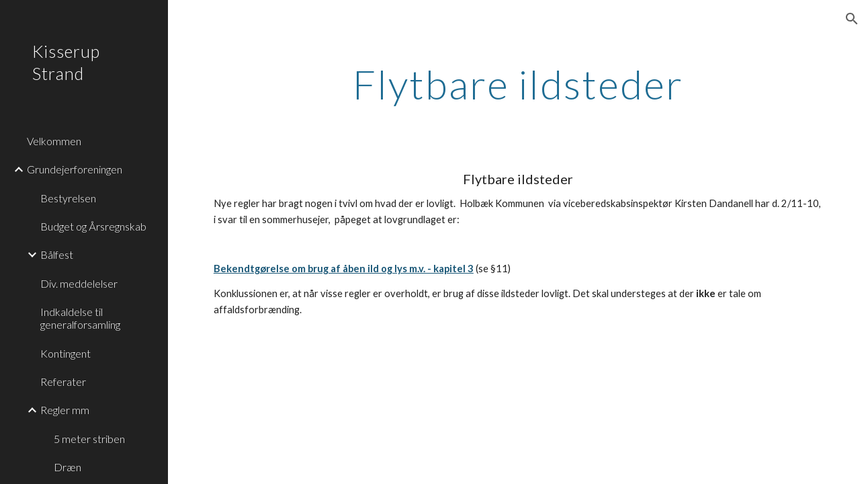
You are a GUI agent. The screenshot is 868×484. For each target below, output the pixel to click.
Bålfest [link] (57, 254)
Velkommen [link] (54, 141)
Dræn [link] (68, 467)
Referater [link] (63, 381)
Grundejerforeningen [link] (75, 169)
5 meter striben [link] (89, 439)
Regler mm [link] (65, 410)
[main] (518, 84)
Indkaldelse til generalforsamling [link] (80, 318)
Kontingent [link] (66, 353)
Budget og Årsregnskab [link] (93, 226)
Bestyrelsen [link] (68, 198)
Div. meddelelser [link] (79, 283)
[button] (852, 19)
